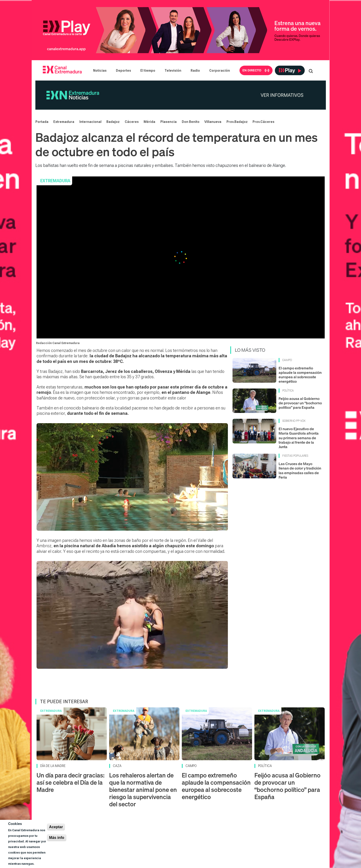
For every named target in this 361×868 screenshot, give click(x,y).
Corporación (220, 71)
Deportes (123, 71)
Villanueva (213, 122)
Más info (57, 838)
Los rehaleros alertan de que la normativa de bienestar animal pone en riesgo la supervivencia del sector (143, 790)
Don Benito (191, 122)
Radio (195, 71)
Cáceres (132, 122)
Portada (42, 122)
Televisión (173, 71)
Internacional (90, 122)
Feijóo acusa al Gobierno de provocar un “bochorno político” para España (300, 403)
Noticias (100, 71)
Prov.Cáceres (263, 122)
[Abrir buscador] (311, 71)
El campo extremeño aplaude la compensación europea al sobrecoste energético (300, 375)
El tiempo (148, 71)
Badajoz (113, 122)
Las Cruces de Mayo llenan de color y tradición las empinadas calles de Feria (300, 470)
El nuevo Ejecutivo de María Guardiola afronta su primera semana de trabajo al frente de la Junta (299, 438)
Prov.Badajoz (237, 122)
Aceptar (56, 827)
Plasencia (169, 122)
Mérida (149, 122)
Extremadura (64, 122)
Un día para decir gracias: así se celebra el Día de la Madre (71, 782)
